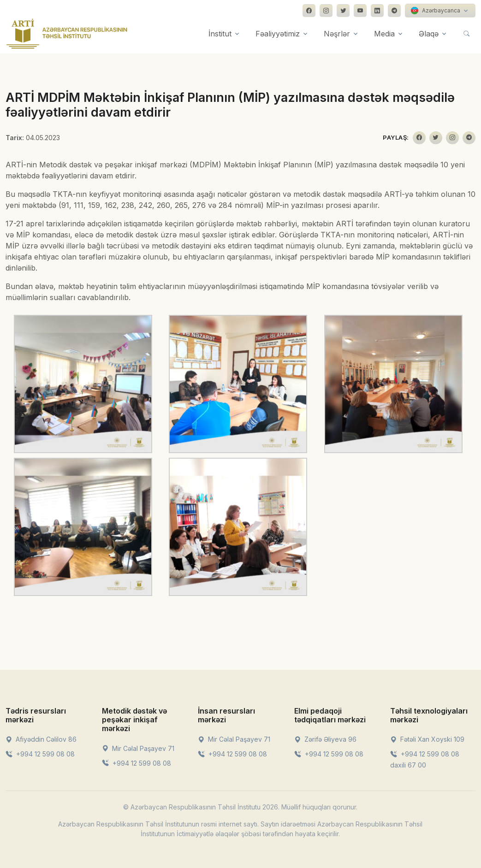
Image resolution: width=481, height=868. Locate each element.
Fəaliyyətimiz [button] (278, 34)
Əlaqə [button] (429, 34)
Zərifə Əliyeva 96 (325, 739)
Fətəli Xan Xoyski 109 (427, 739)
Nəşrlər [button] (337, 34)
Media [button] (384, 34)
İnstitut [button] (220, 34)
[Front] (67, 34)
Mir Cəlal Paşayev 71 (138, 748)
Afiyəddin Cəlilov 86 (41, 739)
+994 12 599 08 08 (40, 754)
